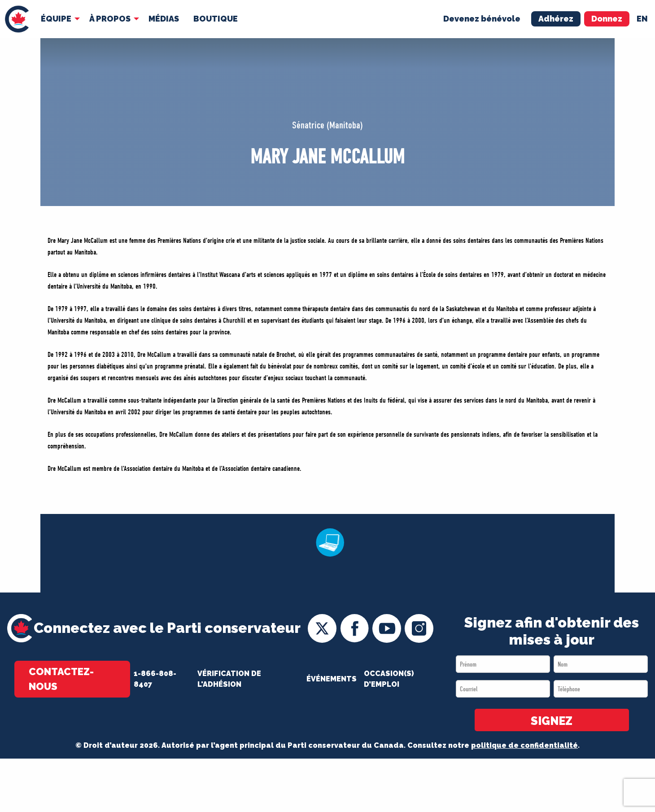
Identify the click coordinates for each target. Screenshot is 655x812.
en (642, 19)
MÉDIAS (164, 19)
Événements (332, 679)
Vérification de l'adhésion (229, 679)
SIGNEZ (552, 721)
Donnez (607, 19)
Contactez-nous (61, 679)
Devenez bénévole (482, 19)
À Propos (110, 19)
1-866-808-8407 (155, 679)
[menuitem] (17, 19)
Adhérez (556, 19)
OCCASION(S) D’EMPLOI (389, 679)
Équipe (56, 19)
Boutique (216, 19)
